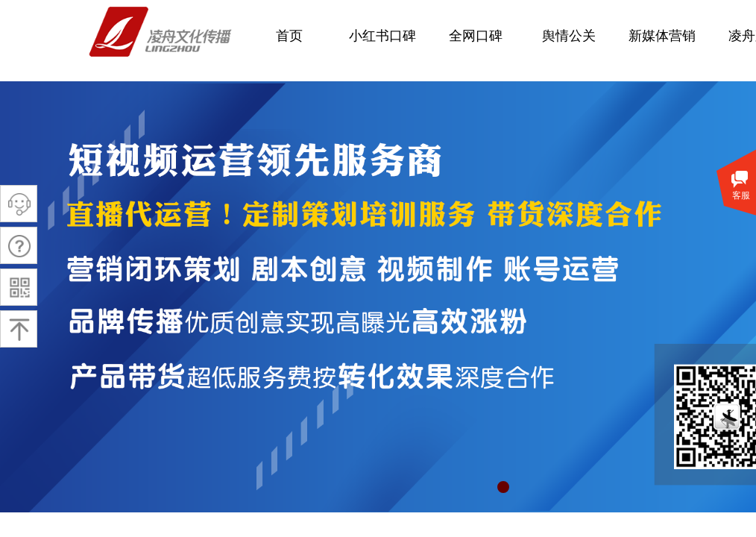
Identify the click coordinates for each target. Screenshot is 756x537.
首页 (289, 36)
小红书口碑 (382, 36)
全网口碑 (476, 36)
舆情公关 (569, 36)
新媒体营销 (662, 36)
